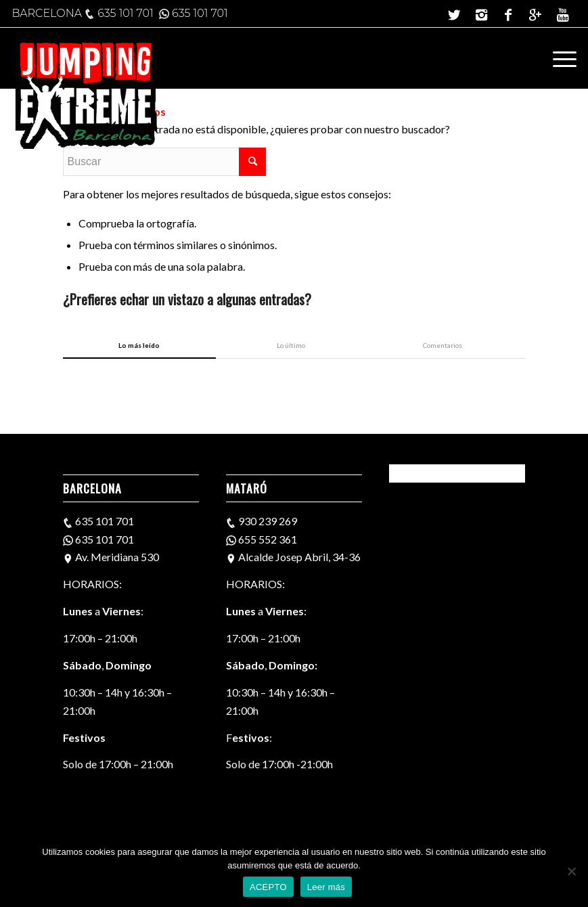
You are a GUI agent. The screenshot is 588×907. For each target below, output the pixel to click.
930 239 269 (268, 521)
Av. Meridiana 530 (116, 557)
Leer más (326, 887)
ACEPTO (268, 887)
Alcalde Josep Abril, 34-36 (298, 557)
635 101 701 (126, 13)
